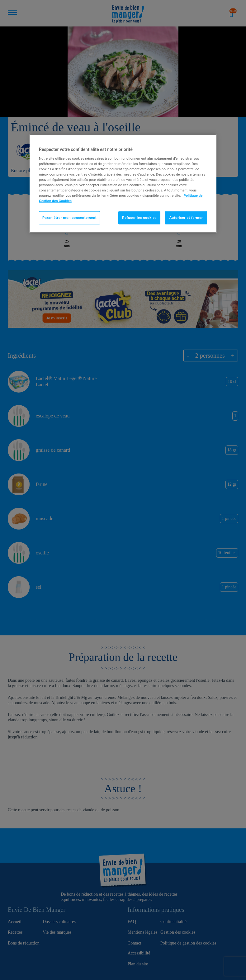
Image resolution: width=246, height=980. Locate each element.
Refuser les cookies (139, 218)
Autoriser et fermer (186, 218)
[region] (123, 184)
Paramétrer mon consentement (69, 218)
